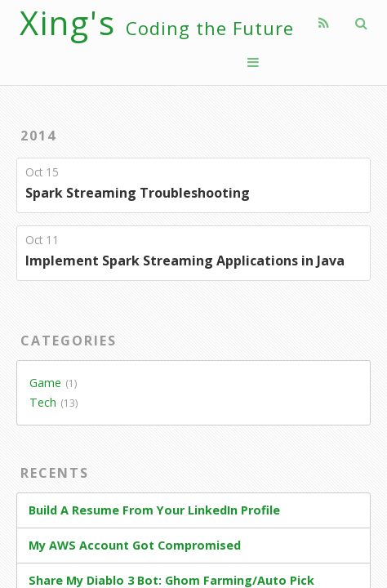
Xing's (157, 22)
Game (45, 383)
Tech (43, 402)
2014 (38, 136)
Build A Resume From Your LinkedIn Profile (154, 510)
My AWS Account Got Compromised (135, 545)
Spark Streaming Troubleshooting (138, 193)
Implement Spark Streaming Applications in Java (185, 261)
